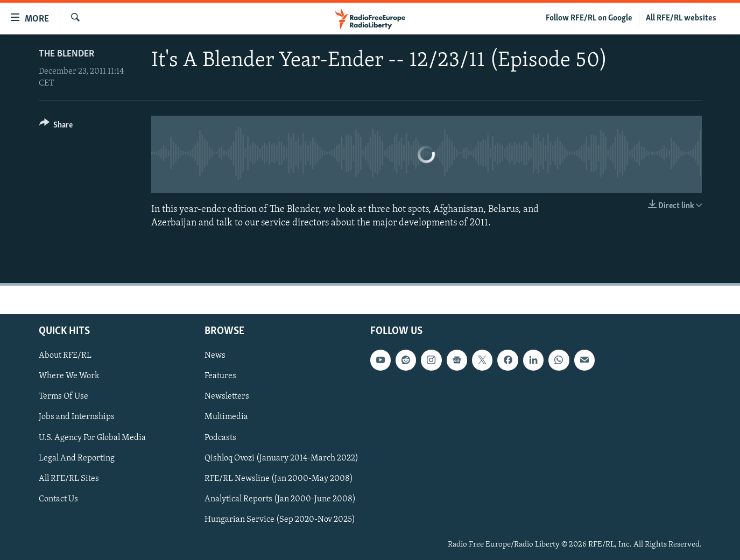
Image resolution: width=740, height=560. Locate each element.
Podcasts (220, 438)
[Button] (56, 127)
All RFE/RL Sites (69, 479)
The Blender (66, 54)
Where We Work (69, 377)
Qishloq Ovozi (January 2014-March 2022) (281, 458)
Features (220, 377)
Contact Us (58, 499)
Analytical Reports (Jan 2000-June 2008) (280, 499)
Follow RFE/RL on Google (589, 18)
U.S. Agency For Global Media (92, 438)
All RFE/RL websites (681, 18)
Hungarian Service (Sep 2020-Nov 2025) (280, 520)
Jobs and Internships (77, 417)
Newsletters (227, 397)
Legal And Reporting (77, 458)
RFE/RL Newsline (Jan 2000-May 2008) (279, 479)
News (215, 356)
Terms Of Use (64, 397)
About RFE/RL (65, 356)
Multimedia (226, 417)
